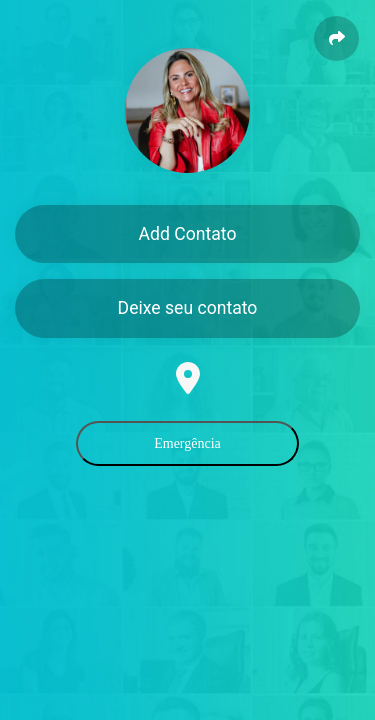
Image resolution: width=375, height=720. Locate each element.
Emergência (187, 443)
